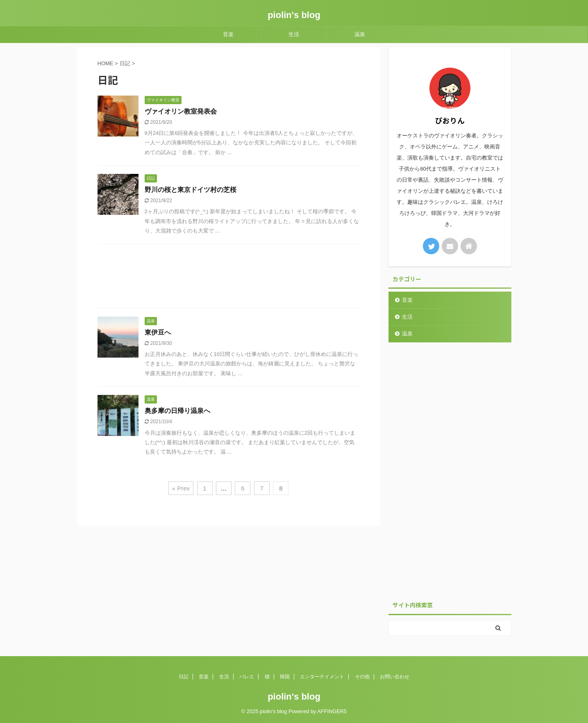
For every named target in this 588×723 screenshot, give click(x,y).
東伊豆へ (158, 332)
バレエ (247, 677)
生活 (294, 34)
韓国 (285, 677)
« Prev (181, 488)
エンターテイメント (322, 677)
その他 (362, 677)
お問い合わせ (395, 677)
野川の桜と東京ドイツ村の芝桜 (191, 190)
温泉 (360, 34)
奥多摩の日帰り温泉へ (177, 411)
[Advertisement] (229, 278)
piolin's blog (294, 15)
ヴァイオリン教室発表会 (181, 111)
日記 (184, 677)
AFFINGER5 (332, 711)
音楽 (228, 34)
